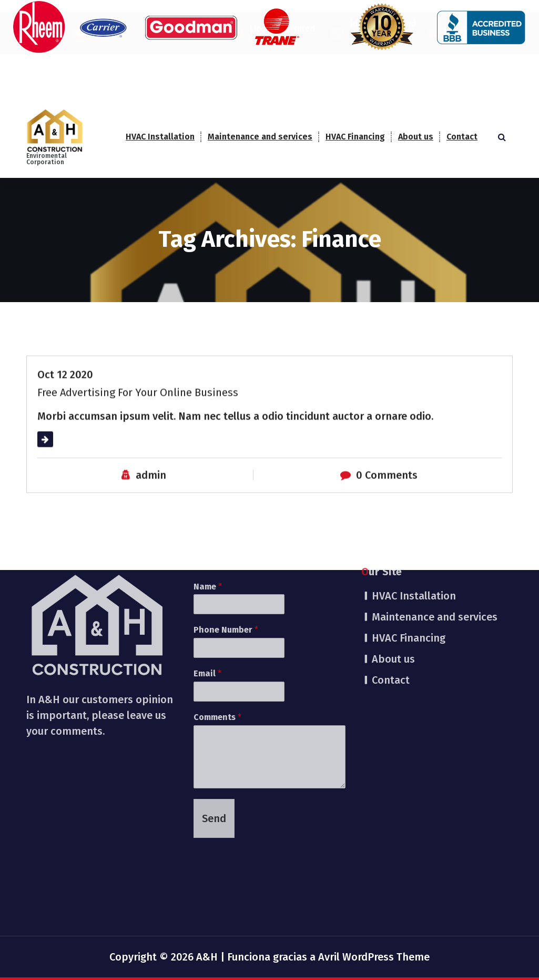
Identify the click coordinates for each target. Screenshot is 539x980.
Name (208, 499)
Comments (217, 629)
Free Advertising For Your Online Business (138, 406)
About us (416, 137)
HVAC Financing (355, 137)
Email (207, 586)
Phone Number (226, 542)
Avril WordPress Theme (374, 957)
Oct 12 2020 (65, 388)
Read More (63, 453)
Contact (462, 137)
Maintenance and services (260, 137)
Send (214, 731)
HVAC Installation (160, 137)
